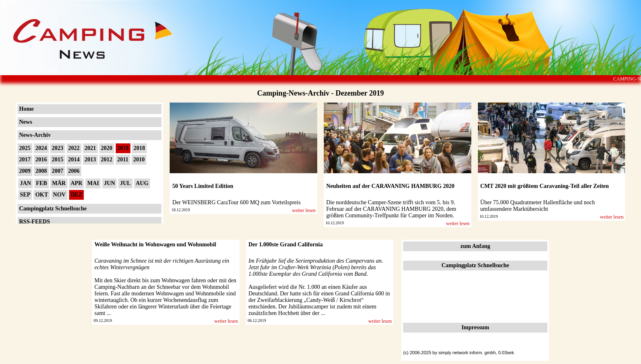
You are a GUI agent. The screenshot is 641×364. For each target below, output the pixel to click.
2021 (90, 148)
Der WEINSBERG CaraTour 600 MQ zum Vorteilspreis (236, 202)
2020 (107, 148)
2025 (25, 148)
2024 (41, 148)
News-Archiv (35, 135)
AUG (142, 183)
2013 (90, 160)
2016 (41, 160)
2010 (139, 160)
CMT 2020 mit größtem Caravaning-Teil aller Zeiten (545, 186)
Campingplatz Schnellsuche (53, 209)
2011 (123, 160)
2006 (74, 171)
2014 (74, 160)
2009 (25, 171)
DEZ (77, 195)
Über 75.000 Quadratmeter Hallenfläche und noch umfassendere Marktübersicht (538, 206)
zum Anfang (475, 246)
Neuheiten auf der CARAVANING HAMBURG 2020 (390, 186)
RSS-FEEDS (35, 222)
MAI (93, 183)
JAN (26, 183)
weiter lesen (304, 210)
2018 (139, 148)
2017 (25, 160)
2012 (107, 160)
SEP (25, 195)
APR (77, 183)
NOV (59, 195)
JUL (125, 183)
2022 (74, 148)
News (26, 122)
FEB (41, 183)
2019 (123, 148)
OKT (41, 195)
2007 (58, 171)
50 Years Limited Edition (203, 186)
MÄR (59, 183)
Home (27, 109)
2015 (58, 160)
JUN (109, 183)
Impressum (475, 327)
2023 (58, 148)
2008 (41, 171)
